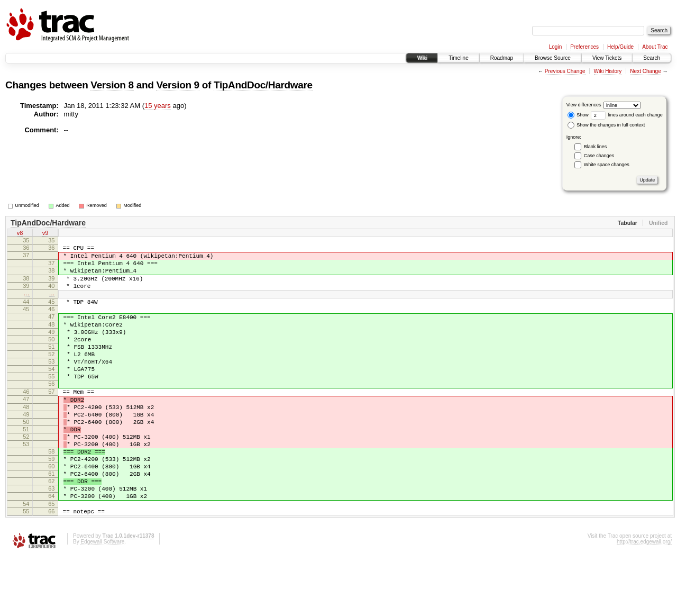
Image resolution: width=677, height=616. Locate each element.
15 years (158, 106)
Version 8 (112, 85)
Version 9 (177, 85)
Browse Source (553, 58)
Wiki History (608, 71)
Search (652, 58)
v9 (45, 234)
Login (555, 47)
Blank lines (596, 147)
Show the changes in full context (606, 125)
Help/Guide (620, 47)
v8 (20, 234)
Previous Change (565, 71)
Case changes (599, 156)
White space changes (607, 165)
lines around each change (627, 115)
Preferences (584, 47)
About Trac (655, 47)
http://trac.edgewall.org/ (644, 602)
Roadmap (502, 58)
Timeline (458, 58)
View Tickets (607, 58)
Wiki (422, 58)
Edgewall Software (102, 602)
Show (578, 115)
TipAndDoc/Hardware (263, 85)
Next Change (645, 71)
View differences (584, 105)
